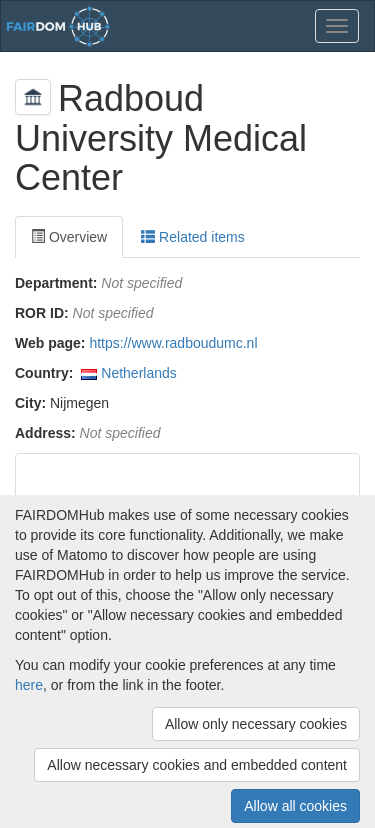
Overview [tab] (69, 237)
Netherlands (139, 373)
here (29, 685)
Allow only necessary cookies (256, 724)
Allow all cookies (295, 806)
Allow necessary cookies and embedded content (197, 765)
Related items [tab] (192, 237)
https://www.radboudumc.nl (173, 343)
